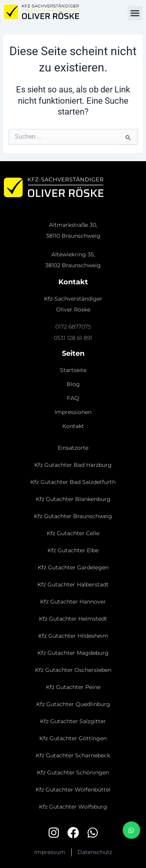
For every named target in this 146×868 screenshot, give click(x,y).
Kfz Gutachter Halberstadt (73, 584)
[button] (135, 13)
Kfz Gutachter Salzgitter (73, 721)
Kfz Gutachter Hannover (73, 602)
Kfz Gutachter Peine (73, 687)
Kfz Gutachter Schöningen (73, 772)
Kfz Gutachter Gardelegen (73, 567)
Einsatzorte (73, 448)
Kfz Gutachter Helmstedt (73, 619)
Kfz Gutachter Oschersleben (73, 670)
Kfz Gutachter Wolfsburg (73, 807)
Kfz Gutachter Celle (73, 533)
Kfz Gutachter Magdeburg (73, 653)
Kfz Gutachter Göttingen (73, 738)
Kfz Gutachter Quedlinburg (73, 704)
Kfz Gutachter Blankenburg (73, 499)
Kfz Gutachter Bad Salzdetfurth (73, 482)
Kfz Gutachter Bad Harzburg (73, 465)
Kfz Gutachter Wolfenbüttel (73, 790)
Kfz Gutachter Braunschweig (73, 516)
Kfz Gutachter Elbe (73, 550)
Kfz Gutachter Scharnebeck (73, 755)
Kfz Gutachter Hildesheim (73, 636)
